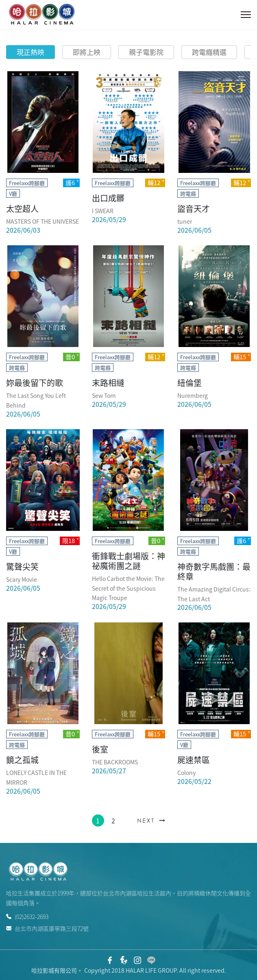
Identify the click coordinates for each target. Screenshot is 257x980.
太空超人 (22, 208)
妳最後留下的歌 (35, 383)
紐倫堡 (189, 383)
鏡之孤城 (22, 760)
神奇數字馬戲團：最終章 (214, 571)
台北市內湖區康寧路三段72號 (47, 928)
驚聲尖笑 (22, 566)
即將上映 (87, 52)
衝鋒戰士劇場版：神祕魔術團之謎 (128, 561)
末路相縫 (108, 383)
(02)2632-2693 (27, 917)
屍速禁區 (194, 760)
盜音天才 (194, 208)
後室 (100, 749)
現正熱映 (30, 52)
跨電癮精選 (209, 52)
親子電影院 (146, 52)
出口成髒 (108, 198)
